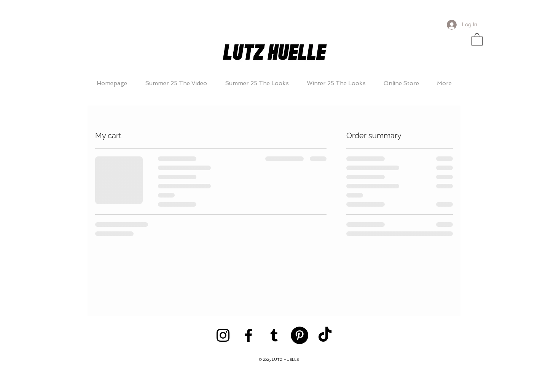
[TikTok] (325, 335)
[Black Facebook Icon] (249, 335)
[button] (477, 39)
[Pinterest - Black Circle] (299, 335)
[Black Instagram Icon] (223, 335)
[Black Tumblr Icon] (274, 335)
